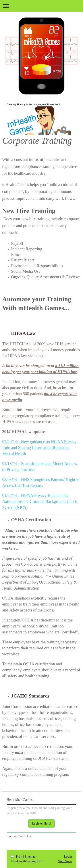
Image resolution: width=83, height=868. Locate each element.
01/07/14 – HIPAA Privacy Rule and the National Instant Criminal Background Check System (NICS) (40, 501)
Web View (65, 861)
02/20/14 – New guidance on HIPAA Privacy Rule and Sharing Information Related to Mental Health (39, 448)
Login (68, 856)
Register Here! (42, 823)
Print (17, 856)
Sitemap (30, 856)
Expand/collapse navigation (41, 6)
